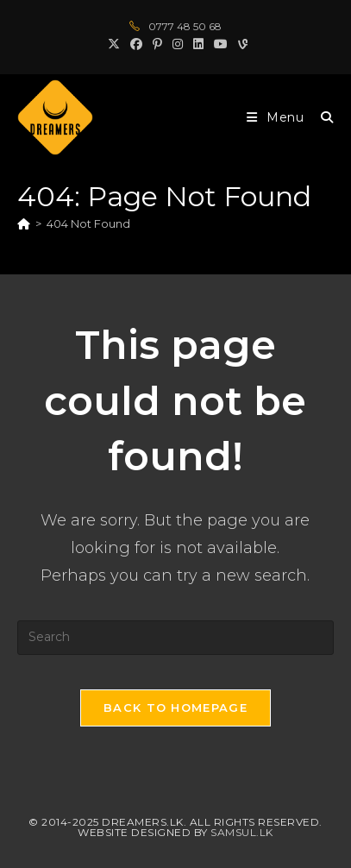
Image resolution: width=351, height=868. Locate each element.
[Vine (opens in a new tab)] (240, 44)
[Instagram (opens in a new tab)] (178, 44)
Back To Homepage (175, 708)
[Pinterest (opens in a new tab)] (157, 44)
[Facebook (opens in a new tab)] (136, 44)
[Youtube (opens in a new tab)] (221, 44)
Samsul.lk (242, 832)
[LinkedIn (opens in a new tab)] (198, 44)
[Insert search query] (175, 638)
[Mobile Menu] (277, 117)
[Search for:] (321, 117)
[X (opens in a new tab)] (114, 44)
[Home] (24, 223)
